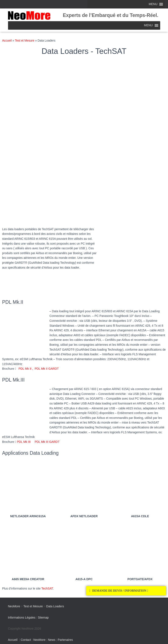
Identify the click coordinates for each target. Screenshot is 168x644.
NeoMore (40, 640)
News (52, 640)
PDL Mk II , (27, 369)
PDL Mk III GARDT (45, 442)
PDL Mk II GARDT (47, 369)
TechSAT (47, 588)
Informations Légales (22, 618)
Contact (26, 640)
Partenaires (65, 640)
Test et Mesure (25, 40)
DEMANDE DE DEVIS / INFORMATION (120, 591)
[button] (126, 591)
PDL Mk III (24, 442)
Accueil (7, 40)
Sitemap (43, 618)
